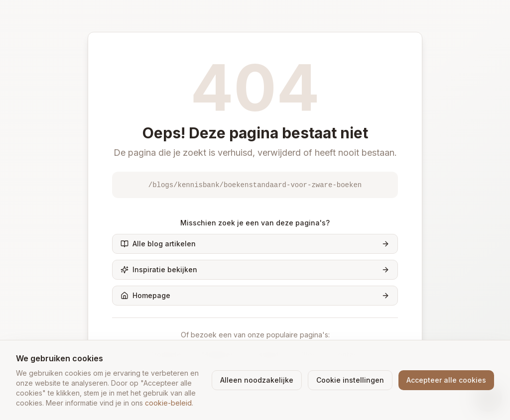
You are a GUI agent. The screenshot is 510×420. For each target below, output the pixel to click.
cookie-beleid (168, 403)
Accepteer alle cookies (446, 380)
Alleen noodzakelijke (257, 380)
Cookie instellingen (350, 380)
